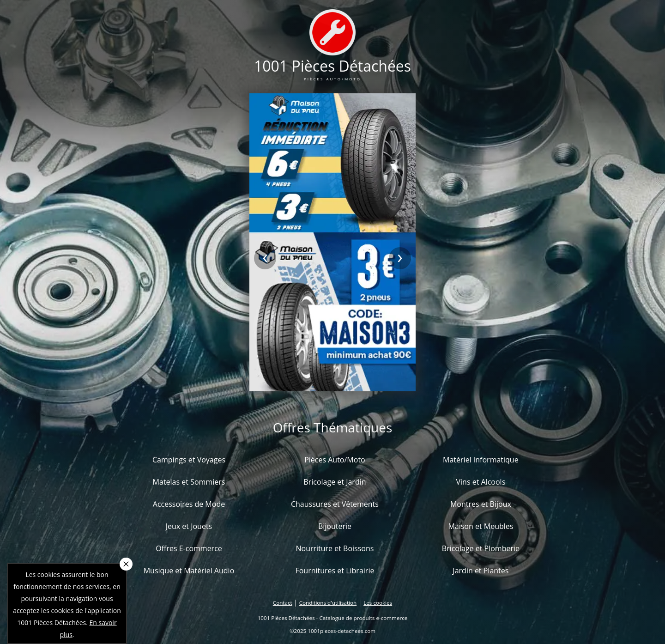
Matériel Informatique (481, 460)
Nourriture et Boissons (335, 548)
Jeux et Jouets (189, 526)
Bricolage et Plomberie (481, 548)
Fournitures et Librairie (335, 571)
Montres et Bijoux (481, 504)
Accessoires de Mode (189, 504)
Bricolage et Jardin (335, 482)
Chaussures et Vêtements (335, 504)
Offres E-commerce (189, 548)
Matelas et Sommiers (189, 482)
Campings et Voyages (189, 460)
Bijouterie (335, 526)
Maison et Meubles (481, 526)
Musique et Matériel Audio (189, 571)
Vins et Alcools (481, 482)
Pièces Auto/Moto (335, 460)
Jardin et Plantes (481, 571)
